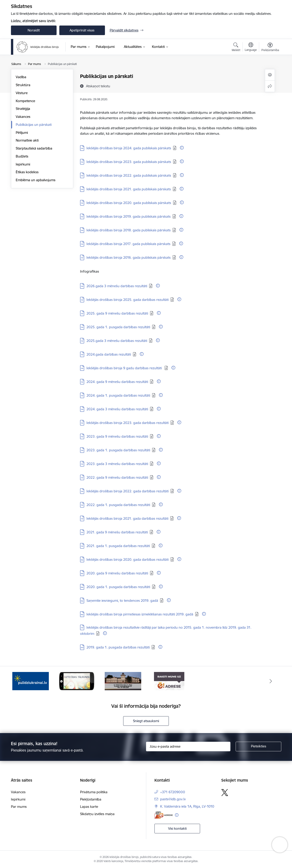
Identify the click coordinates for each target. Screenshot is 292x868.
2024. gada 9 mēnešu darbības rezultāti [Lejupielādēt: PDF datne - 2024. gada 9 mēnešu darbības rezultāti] (117, 382)
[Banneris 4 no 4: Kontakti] (169, 681)
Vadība (21, 77)
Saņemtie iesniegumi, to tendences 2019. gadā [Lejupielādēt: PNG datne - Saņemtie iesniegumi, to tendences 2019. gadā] (122, 601)
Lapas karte (89, 807)
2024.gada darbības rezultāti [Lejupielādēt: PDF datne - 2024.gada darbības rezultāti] (109, 354)
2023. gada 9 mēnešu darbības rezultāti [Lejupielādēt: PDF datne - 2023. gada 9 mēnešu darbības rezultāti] (117, 436)
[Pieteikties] (258, 747)
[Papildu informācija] (182, 148)
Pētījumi (22, 133)
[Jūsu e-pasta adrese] (188, 747)
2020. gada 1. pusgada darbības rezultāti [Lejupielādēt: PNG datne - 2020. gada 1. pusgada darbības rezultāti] (118, 587)
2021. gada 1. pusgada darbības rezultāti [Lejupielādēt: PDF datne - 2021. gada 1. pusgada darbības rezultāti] (118, 546)
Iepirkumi (23, 164)
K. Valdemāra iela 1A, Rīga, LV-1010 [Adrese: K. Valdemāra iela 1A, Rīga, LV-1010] (187, 806)
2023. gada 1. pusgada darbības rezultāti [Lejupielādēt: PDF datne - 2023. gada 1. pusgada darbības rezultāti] (118, 450)
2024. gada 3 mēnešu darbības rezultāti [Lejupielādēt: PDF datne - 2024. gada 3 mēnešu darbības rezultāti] (117, 409)
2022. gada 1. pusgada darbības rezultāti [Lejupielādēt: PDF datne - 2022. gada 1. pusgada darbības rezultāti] (118, 505)
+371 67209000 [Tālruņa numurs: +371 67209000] (173, 792)
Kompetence (25, 101)
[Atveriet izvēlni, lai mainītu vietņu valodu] (251, 47)
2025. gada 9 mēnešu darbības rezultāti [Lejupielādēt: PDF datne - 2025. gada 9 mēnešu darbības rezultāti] (117, 313)
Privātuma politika (94, 792)
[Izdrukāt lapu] (270, 75)
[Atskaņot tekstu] (98, 86)
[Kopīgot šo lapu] (270, 86)
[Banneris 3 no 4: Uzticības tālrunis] (123, 681)
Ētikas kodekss (27, 172)
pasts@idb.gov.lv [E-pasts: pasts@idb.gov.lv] (173, 799)
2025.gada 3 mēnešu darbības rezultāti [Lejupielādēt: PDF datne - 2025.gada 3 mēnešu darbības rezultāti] (117, 341)
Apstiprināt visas (82, 30)
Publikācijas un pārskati (34, 125)
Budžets (22, 156)
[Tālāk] (271, 681)
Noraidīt (34, 30)
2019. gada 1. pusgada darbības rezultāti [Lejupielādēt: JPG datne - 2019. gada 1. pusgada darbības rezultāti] (118, 647)
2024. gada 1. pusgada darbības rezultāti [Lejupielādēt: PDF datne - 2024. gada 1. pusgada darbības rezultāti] (118, 395)
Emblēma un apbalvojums (36, 180)
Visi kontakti (177, 828)
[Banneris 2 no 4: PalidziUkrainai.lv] (77, 681)
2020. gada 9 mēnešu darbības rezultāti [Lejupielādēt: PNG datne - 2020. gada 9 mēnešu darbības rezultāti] (117, 573)
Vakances (23, 117)
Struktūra (23, 85)
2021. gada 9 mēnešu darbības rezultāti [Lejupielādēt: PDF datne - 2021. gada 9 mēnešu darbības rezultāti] (117, 532)
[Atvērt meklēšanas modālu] (236, 48)
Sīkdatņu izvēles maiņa (97, 814)
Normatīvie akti (27, 140)
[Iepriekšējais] (21, 681)
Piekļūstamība (91, 799)
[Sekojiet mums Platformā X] (225, 793)
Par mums (19, 807)
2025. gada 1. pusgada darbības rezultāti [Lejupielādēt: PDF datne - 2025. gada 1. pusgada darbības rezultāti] (118, 327)
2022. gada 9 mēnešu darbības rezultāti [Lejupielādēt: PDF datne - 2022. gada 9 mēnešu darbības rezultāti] (117, 477)
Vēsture (22, 93)
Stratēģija (23, 109)
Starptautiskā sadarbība (34, 148)
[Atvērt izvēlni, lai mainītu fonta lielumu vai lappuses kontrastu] (270, 48)
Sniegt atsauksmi (146, 721)
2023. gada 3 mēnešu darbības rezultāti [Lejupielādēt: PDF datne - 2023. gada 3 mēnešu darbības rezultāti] (117, 464)
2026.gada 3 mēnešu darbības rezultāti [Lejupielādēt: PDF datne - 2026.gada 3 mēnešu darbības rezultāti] (117, 286)
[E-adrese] (164, 815)
